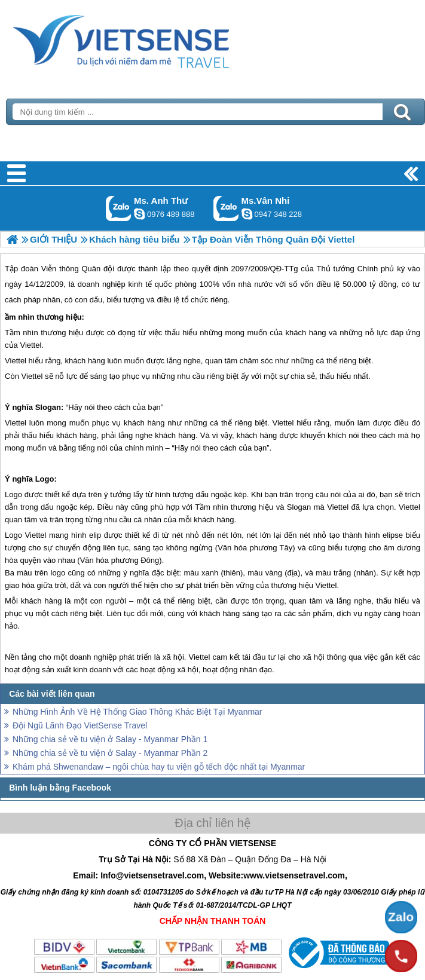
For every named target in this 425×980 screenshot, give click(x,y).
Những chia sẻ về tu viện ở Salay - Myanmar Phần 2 (110, 753)
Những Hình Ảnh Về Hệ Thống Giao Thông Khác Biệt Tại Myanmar (137, 712)
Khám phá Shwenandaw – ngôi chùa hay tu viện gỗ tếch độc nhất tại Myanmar (159, 767)
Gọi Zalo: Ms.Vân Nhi (226, 208)
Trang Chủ (151, 39)
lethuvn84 (139, 214)
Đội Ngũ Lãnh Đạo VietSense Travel (80, 725)
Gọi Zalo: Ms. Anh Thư (119, 208)
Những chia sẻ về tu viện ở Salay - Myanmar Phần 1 (110, 739)
